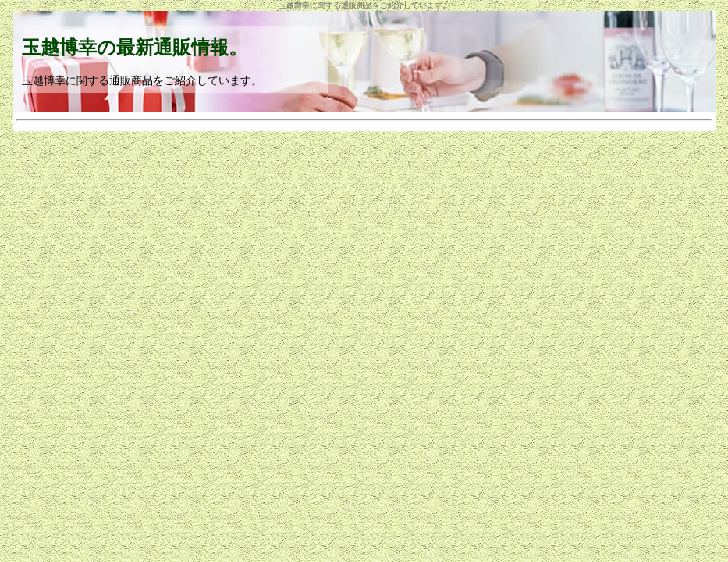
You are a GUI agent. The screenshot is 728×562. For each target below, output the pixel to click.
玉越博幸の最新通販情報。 (135, 48)
